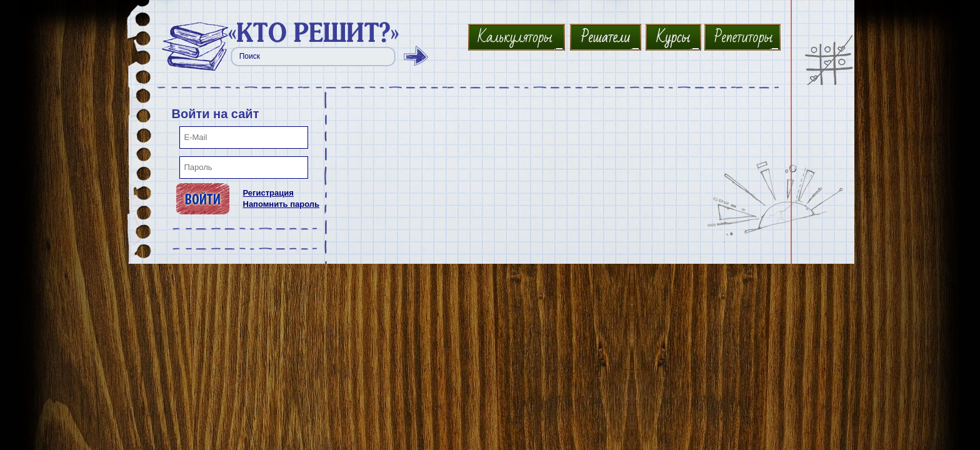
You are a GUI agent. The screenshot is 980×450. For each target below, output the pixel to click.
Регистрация (268, 193)
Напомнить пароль (282, 204)
